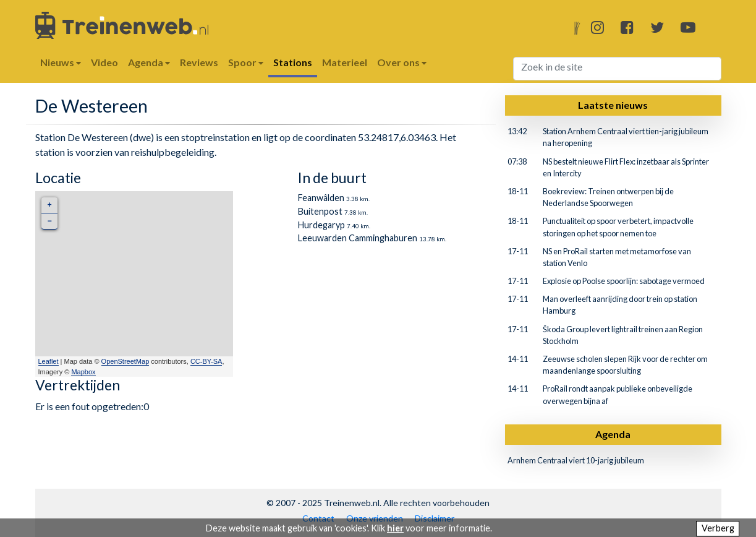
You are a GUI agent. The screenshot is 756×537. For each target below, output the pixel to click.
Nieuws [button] (61, 62)
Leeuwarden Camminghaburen (358, 238)
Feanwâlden (321, 198)
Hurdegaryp (321, 225)
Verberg (718, 528)
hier (395, 528)
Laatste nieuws (613, 105)
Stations (293, 62)
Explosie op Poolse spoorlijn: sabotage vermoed (624, 281)
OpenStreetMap (125, 361)
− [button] (49, 221)
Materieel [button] (345, 62)
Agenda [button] (149, 62)
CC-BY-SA (206, 361)
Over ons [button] (402, 62)
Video (104, 62)
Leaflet (49, 361)
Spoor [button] (246, 62)
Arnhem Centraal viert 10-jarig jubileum (576, 460)
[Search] (617, 69)
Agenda (613, 434)
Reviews (199, 62)
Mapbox (83, 372)
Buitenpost (320, 211)
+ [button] (49, 205)
